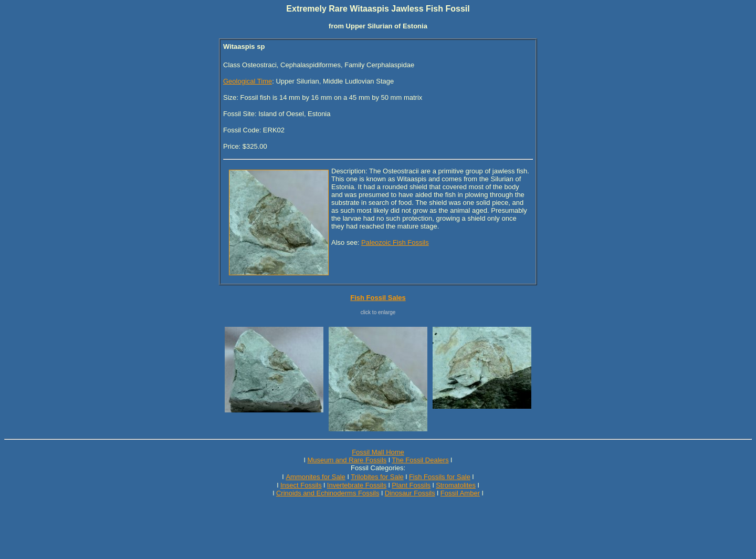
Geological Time (248, 81)
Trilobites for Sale (377, 477)
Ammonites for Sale (315, 477)
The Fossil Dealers (420, 460)
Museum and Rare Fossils (347, 460)
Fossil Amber (460, 493)
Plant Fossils (411, 485)
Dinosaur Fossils (410, 493)
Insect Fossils (301, 485)
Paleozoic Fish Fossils (395, 242)
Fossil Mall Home (378, 452)
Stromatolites (456, 485)
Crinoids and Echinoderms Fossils (328, 493)
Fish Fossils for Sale (440, 477)
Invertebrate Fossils (357, 485)
